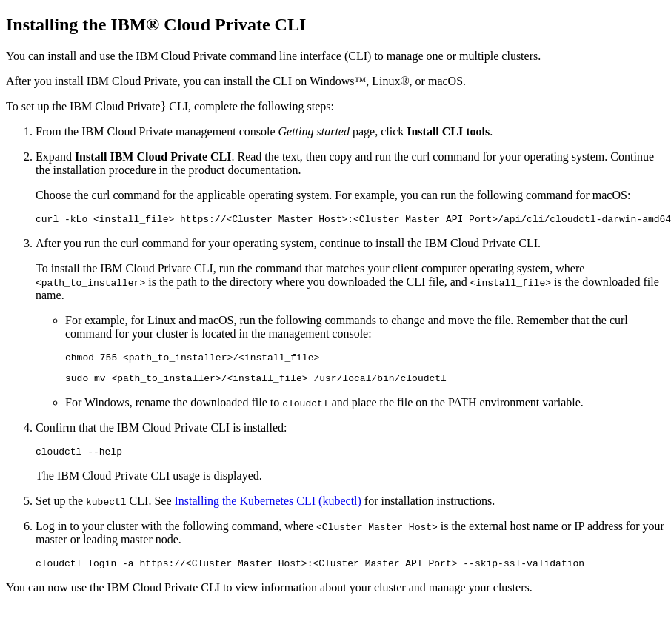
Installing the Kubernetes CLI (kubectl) (267, 510)
